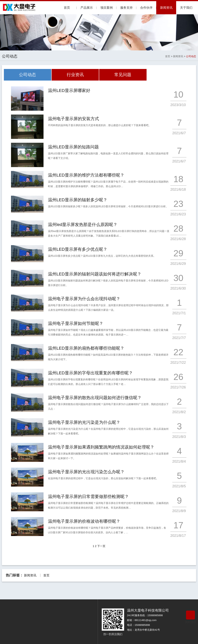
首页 (67, 8)
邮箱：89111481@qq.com (142, 620)
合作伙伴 (146, 8)
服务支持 (126, 8)
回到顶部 (190, 617)
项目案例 (107, 8)
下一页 (101, 546)
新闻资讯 (166, 8)
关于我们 (186, 8)
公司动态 (191, 56)
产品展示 (87, 8)
